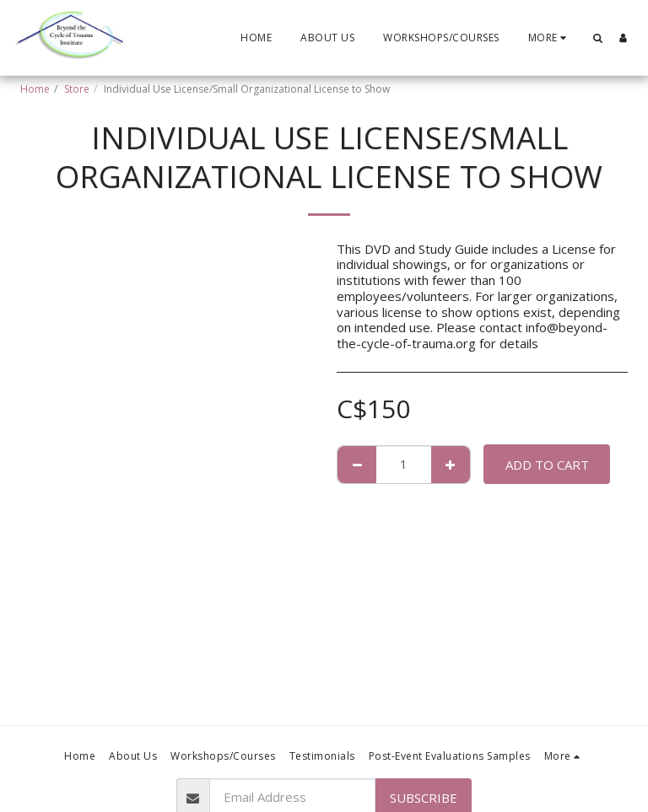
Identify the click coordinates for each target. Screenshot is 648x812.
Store (77, 89)
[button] (597, 38)
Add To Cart (547, 465)
